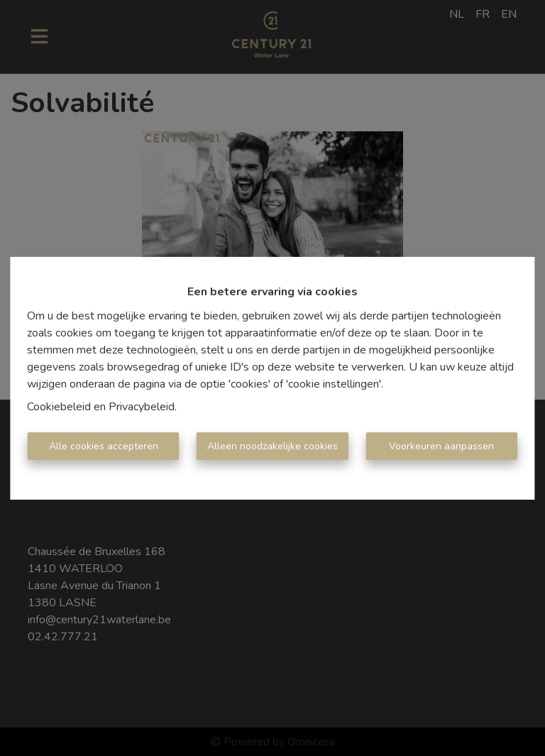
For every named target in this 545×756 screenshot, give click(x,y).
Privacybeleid (142, 407)
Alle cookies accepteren (104, 446)
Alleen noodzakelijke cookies (272, 446)
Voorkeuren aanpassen (441, 446)
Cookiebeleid (59, 407)
